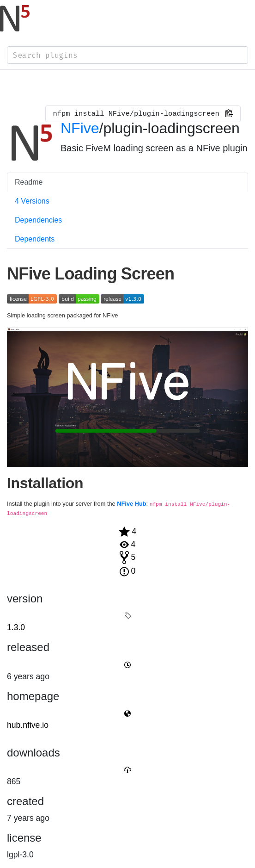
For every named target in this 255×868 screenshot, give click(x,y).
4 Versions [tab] (32, 201)
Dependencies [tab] (38, 220)
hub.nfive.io (28, 725)
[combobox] (127, 55)
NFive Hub (131, 504)
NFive (80, 128)
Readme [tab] (29, 182)
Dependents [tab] (35, 239)
